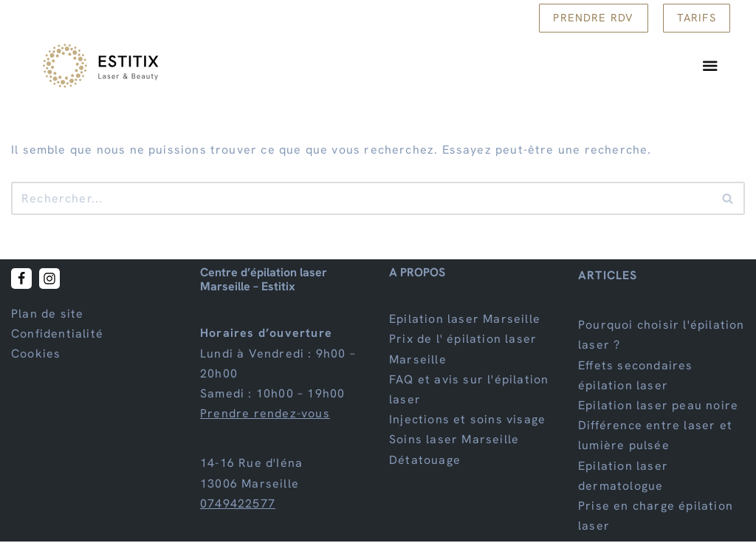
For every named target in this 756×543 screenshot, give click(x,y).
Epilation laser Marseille (465, 320)
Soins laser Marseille (454, 441)
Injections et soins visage (467, 421)
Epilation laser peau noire (658, 407)
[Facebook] (21, 280)
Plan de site (47, 315)
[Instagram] (49, 280)
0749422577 (238, 505)
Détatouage (425, 461)
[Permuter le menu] (711, 67)
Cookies (36, 356)
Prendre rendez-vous (265, 415)
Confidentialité (57, 335)
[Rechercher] (361, 200)
